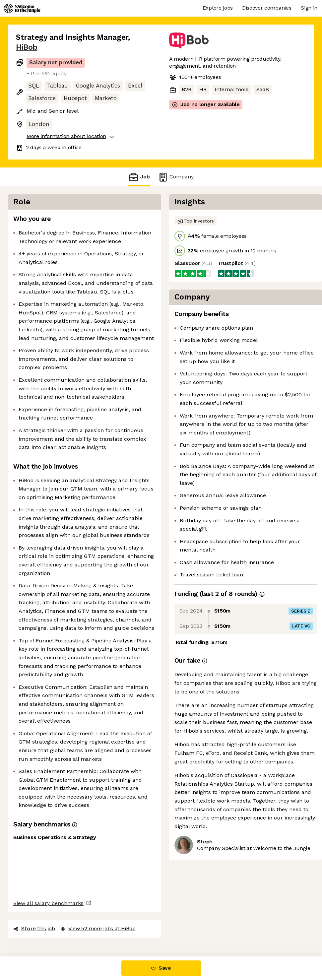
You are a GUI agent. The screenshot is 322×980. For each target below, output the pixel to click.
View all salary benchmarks (48, 903)
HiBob (27, 47)
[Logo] (22, 8)
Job (139, 177)
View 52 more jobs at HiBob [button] (98, 928)
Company (176, 177)
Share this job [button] (34, 928)
